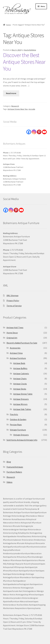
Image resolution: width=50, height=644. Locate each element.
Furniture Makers (14, 472)
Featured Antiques (15, 467)
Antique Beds (19, 363)
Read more (11, 93)
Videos (9, 482)
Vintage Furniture (18, 430)
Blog (9, 462)
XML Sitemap (12, 295)
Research (15, 106)
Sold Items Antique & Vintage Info (22, 440)
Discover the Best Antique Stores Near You (24, 62)
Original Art (12, 338)
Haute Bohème (30, 50)
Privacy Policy (13, 301)
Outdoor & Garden (18, 419)
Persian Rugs (16, 425)
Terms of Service (14, 306)
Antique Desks (20, 389)
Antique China (16, 353)
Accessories (15, 348)
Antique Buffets (20, 368)
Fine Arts (14, 414)
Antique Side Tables (22, 409)
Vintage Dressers (21, 435)
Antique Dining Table (23, 394)
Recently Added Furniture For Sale (22, 343)
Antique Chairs (20, 379)
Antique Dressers (21, 399)
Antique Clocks (20, 384)
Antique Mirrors (20, 404)
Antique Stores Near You (18, 109)
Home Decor (12, 333)
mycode (32, 109)
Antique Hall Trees (15, 327)
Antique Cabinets (21, 374)
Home (8, 25)
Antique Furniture (18, 358)
